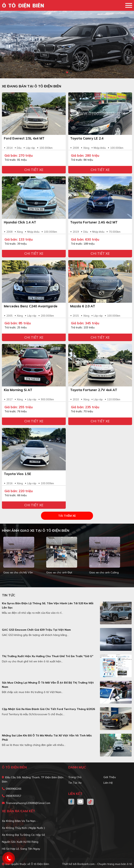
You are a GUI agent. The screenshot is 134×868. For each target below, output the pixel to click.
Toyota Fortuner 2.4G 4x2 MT (94, 222)
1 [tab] (63, 73)
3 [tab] (71, 73)
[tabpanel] (67, 45)
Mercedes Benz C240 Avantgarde (31, 306)
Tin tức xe (75, 783)
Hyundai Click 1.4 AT (20, 222)
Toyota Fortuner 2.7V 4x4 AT (94, 390)
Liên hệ (108, 783)
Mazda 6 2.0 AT (83, 306)
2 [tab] (67, 73)
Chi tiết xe (34, 170)
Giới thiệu (110, 777)
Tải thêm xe (67, 516)
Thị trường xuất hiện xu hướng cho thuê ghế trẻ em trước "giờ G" (48, 656)
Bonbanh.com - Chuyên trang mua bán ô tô (105, 864)
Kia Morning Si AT (18, 390)
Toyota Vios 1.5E (17, 474)
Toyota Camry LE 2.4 (87, 138)
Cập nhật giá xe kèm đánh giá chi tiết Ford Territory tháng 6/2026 (48, 709)
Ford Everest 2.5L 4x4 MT (24, 138)
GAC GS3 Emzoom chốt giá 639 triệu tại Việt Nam (36, 630)
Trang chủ (75, 777)
